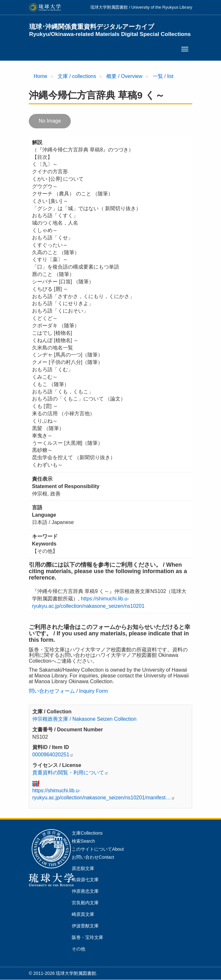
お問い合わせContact (93, 857)
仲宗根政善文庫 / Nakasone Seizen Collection (84, 719)
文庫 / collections (77, 76)
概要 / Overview (124, 76)
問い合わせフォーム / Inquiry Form (68, 691)
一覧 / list (163, 76)
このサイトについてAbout (98, 849)
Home (41, 76)
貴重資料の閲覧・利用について (68, 773)
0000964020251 (51, 755)
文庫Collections (87, 833)
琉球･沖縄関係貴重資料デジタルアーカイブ (110, 30)
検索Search (83, 841)
